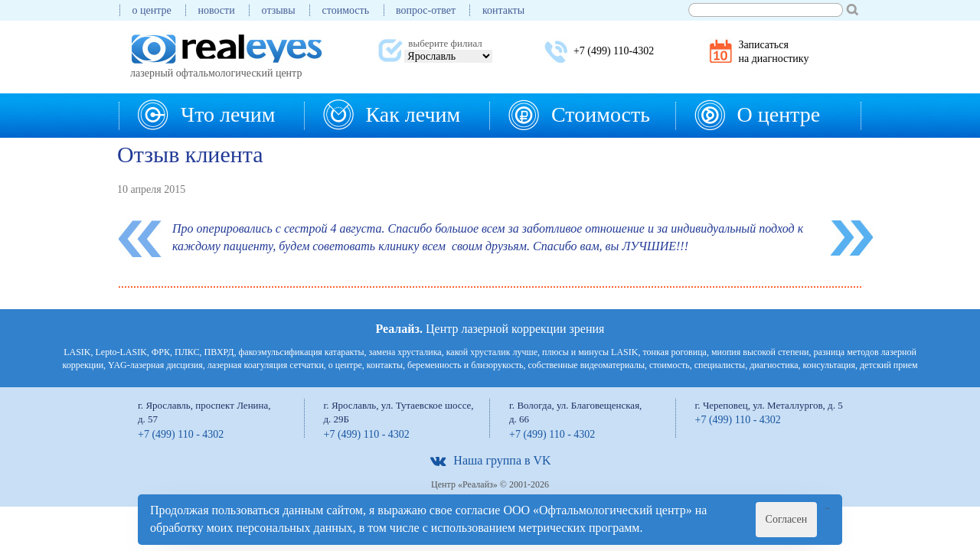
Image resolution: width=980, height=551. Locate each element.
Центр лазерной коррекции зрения (490, 329)
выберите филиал (445, 43)
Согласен (787, 519)
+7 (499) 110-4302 (614, 51)
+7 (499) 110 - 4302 (181, 434)
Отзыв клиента (190, 154)
